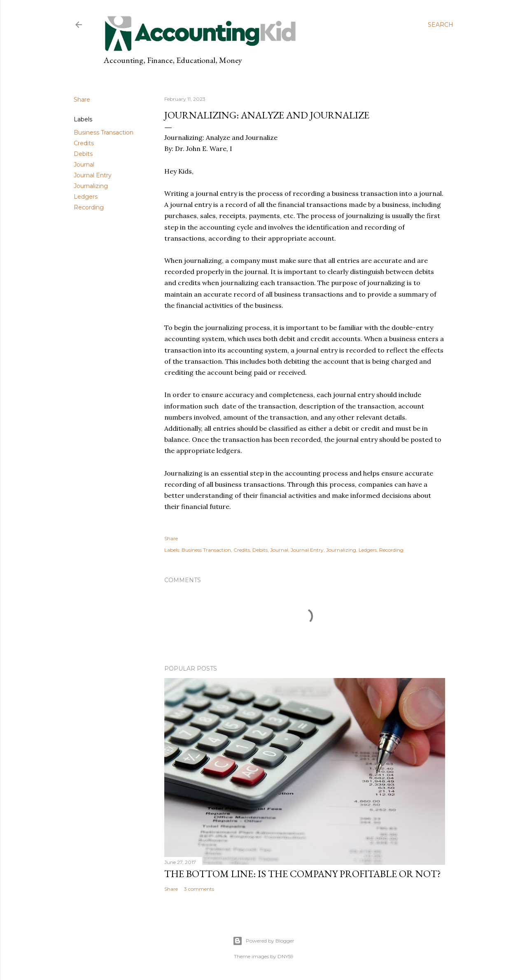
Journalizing (91, 186)
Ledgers (86, 197)
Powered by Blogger (263, 941)
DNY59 (286, 956)
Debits (83, 154)
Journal (84, 165)
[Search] (441, 25)
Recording (89, 207)
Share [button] (82, 100)
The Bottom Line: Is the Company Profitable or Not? (303, 874)
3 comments (199, 889)
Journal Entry (93, 175)
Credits (84, 143)
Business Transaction (104, 132)
